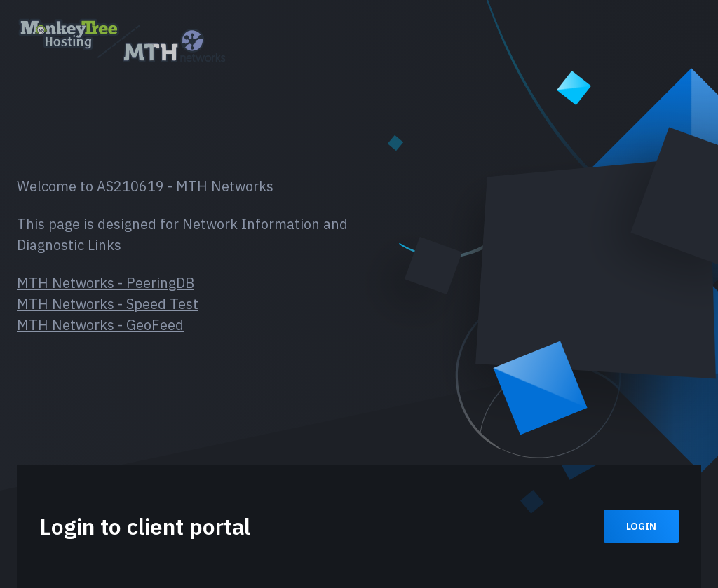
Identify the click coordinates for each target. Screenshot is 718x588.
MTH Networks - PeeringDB (106, 283)
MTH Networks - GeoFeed (100, 325)
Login (641, 526)
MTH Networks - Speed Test (108, 304)
